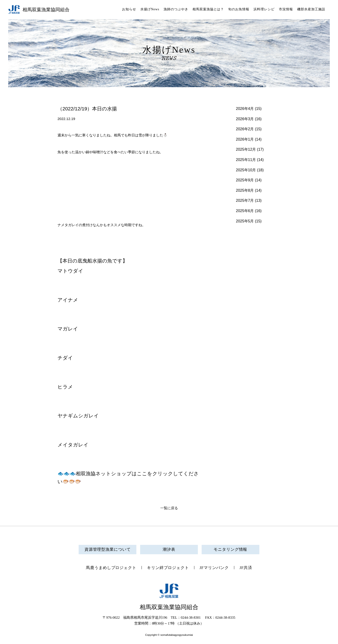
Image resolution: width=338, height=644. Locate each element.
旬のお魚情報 (239, 9)
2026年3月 (245, 119)
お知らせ (129, 9)
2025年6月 (245, 211)
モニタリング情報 (230, 549)
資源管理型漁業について (108, 549)
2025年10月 (246, 170)
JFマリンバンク (214, 568)
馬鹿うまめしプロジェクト (111, 568)
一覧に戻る (169, 508)
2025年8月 (245, 190)
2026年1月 (245, 139)
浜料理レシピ (264, 9)
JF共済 (246, 568)
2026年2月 (245, 129)
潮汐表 (169, 549)
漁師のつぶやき (176, 9)
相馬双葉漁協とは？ (208, 9)
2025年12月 (246, 149)
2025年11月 (246, 160)
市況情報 (286, 9)
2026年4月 (245, 109)
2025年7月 (245, 200)
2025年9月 (245, 180)
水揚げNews (150, 9)
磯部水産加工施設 (311, 9)
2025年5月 (245, 221)
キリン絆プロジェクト (168, 568)
